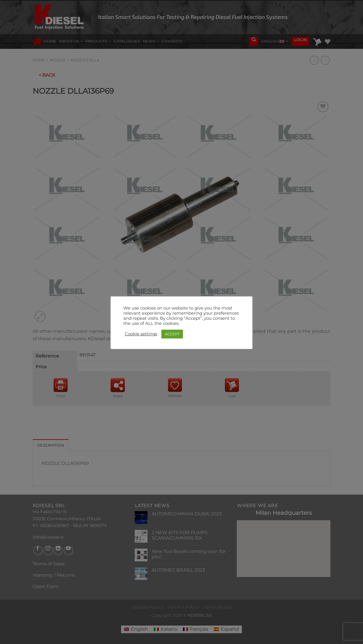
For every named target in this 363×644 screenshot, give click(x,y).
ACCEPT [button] (172, 334)
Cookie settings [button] (141, 334)
